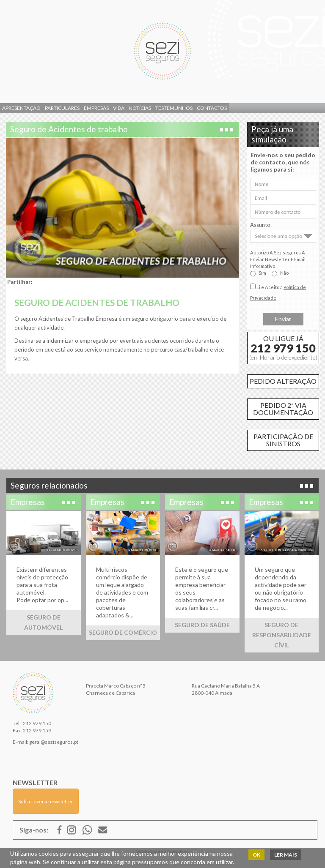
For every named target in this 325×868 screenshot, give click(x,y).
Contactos (212, 108)
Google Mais (72, 830)
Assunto (260, 225)
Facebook (60, 830)
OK (256, 855)
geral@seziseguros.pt (54, 742)
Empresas (96, 108)
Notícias (140, 108)
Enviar (283, 319)
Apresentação (21, 108)
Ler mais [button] (286, 855)
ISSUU (87, 830)
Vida (119, 108)
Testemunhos (174, 108)
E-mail (103, 830)
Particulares (62, 108)
